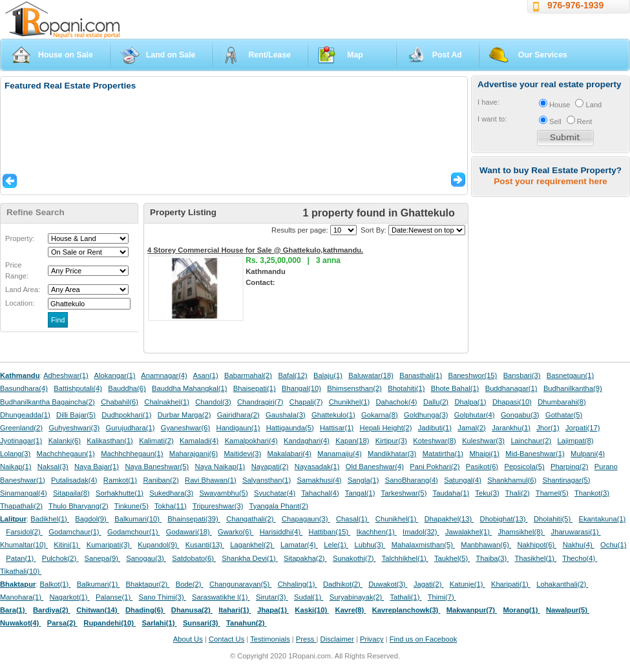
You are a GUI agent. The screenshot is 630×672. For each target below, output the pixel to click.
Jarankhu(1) (511, 428)
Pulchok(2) (60, 558)
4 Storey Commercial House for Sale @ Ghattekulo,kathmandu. (255, 250)
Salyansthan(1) (267, 480)
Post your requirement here (550, 181)
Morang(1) (521, 610)
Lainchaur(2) (531, 441)
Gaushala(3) (286, 415)
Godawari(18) (189, 532)
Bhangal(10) (301, 388)
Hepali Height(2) (386, 428)
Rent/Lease (269, 55)
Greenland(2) (21, 428)
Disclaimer (337, 639)
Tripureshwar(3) (218, 506)
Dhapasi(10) (512, 402)
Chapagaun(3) (306, 519)
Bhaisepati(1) (255, 388)
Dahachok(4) (397, 402)
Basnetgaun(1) (570, 375)
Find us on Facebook (423, 639)
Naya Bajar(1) (97, 467)
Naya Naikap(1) (220, 467)
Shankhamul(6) (512, 480)
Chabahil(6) (120, 402)
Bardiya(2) (52, 610)
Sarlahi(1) (159, 623)
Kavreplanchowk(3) (406, 610)
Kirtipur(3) (391, 441)
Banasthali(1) (421, 375)
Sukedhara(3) (171, 493)
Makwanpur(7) (472, 610)
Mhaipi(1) (484, 454)
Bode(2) (190, 584)
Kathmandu (20, 375)
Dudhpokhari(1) (126, 415)
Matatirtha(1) (443, 454)
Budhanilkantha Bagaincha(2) (47, 402)
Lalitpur (13, 519)
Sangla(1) (363, 480)
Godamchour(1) (133, 532)
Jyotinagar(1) (21, 441)
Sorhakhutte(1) (120, 493)
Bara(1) (14, 610)
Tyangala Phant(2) (279, 506)
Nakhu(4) (579, 545)
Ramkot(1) (120, 480)
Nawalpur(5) (568, 610)
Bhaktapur (18, 584)
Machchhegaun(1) (66, 454)
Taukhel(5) (452, 558)
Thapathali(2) (21, 506)
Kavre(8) (351, 610)
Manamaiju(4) (339, 454)
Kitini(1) (67, 545)
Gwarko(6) (236, 532)
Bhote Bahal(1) (455, 388)
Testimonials (270, 639)
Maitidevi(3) (242, 454)
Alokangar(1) (115, 375)
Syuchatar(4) (275, 493)
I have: (488, 102)
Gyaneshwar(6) (185, 428)
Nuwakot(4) (20, 623)
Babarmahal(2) (248, 375)
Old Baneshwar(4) (375, 467)
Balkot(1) (56, 584)
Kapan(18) (352, 441)
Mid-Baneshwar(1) (535, 454)
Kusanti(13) (205, 545)
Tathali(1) (405, 597)
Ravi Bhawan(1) (211, 480)
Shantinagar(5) (567, 480)
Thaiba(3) (492, 558)
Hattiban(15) (330, 532)
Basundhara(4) (24, 388)
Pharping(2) (569, 467)
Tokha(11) (171, 506)
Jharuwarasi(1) (576, 532)
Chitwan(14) (98, 610)
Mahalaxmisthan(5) (423, 545)
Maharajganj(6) (194, 454)
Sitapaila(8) (71, 493)
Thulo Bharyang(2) (79, 506)
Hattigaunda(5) (290, 428)
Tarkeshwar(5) (404, 493)
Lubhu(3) (370, 545)
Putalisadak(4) (74, 480)
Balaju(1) (328, 375)
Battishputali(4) (78, 388)
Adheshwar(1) (66, 375)
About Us (188, 639)
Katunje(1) (467, 584)
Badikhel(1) (50, 519)
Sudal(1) (309, 597)
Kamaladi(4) (199, 441)
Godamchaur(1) (75, 532)
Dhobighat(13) (504, 519)
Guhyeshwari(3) (74, 428)
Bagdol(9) (92, 519)
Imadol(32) (421, 532)
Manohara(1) (22, 597)
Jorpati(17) (583, 428)
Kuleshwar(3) (483, 441)
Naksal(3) (53, 467)
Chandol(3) (213, 402)
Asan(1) (206, 375)
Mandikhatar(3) (392, 454)
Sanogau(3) (146, 558)
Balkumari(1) (99, 584)
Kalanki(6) (65, 441)
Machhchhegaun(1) (132, 454)
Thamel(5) (552, 493)
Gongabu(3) (520, 415)
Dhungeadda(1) (25, 415)
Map (355, 55)
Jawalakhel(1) (468, 532)
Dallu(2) (436, 402)
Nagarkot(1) (70, 597)
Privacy (372, 639)
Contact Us (226, 639)
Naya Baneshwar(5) (157, 467)
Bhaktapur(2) (148, 584)
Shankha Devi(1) (249, 558)
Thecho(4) (580, 558)
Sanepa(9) (102, 558)
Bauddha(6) (127, 388)
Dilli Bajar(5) (76, 415)
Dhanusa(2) (192, 610)
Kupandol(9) (158, 545)
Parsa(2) (62, 623)
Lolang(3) (15, 454)
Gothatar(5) (564, 415)
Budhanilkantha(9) (573, 388)
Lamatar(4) (299, 545)
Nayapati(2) (270, 467)
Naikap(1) (16, 467)
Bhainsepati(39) (194, 519)
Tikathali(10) (21, 571)
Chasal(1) (353, 519)
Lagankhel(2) (252, 545)
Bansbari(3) (522, 375)
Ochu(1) (613, 545)
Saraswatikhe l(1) (221, 597)
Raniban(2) (161, 480)
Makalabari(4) (289, 454)
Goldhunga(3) (426, 415)
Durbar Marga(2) (184, 415)
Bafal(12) (292, 375)
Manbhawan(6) (486, 545)
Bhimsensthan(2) (354, 388)
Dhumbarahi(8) (562, 402)
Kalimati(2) (156, 441)
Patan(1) (21, 558)
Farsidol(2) (24, 532)
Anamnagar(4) (164, 375)
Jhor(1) (548, 428)
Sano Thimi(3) (163, 597)
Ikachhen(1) (377, 532)
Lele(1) (336, 545)
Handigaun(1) (238, 428)
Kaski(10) (312, 610)
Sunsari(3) (202, 623)
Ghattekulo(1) (333, 415)
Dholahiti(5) (553, 519)
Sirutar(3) (272, 597)
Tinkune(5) (131, 506)
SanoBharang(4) (412, 480)
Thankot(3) (592, 493)
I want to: (492, 119)
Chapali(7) (306, 402)
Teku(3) (487, 493)
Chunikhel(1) (349, 402)
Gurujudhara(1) (131, 428)
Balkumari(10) (138, 519)
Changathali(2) (251, 519)
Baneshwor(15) (472, 375)
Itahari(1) (235, 610)
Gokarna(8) (380, 415)
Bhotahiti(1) (406, 388)
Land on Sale (171, 55)
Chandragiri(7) (260, 402)
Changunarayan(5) (240, 584)
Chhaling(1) (298, 584)
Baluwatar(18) (371, 375)
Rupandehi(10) (110, 623)
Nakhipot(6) (537, 545)
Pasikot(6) (482, 467)
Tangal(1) (360, 493)
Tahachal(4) (320, 493)
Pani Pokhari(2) (435, 467)
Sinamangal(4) (24, 493)
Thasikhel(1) (536, 558)
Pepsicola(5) (524, 467)
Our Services (543, 55)
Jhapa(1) (273, 610)
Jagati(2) (429, 584)
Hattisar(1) (337, 428)
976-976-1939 (575, 5)
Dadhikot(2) (343, 584)
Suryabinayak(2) (357, 597)
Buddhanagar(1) (511, 388)
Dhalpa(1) (470, 402)
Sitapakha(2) (305, 558)
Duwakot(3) (388, 584)
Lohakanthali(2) (562, 584)
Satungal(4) (463, 480)
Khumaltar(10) (24, 545)
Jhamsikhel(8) (521, 532)
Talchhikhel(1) (405, 558)
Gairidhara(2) (238, 415)
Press (306, 639)
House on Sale (66, 55)
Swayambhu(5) (223, 493)
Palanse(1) (114, 597)
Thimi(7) (442, 597)
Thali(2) (518, 493)
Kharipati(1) (511, 584)
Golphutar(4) (475, 415)
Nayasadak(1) (317, 467)
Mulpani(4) (588, 454)
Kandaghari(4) (307, 441)
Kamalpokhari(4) (251, 441)
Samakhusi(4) (320, 480)
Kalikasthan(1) (110, 441)
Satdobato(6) (194, 558)
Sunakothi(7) (354, 558)
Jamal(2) (472, 428)
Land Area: (23, 289)
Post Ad (447, 55)
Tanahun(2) (247, 623)
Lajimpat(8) (576, 441)
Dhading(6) (145, 610)
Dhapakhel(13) (449, 519)
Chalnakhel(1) (167, 402)
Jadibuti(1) (435, 428)
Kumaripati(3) (109, 545)
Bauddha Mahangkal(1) (189, 388)
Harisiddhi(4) (281, 532)
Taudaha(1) (451, 493)
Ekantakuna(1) (603, 519)
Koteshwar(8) (435, 441)
